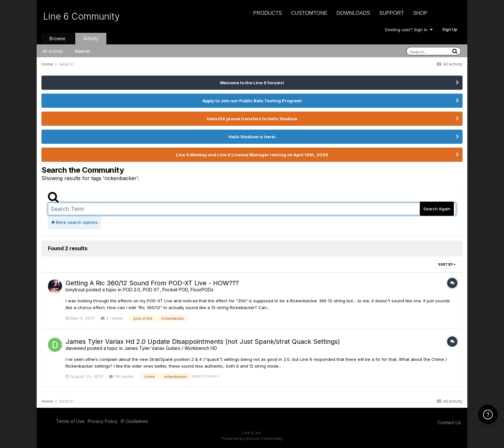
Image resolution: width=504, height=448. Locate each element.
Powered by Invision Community (252, 439)
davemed (76, 348)
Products (268, 13)
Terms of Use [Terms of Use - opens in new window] (70, 421)
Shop (420, 13)
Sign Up (450, 29)
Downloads (353, 13)
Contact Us (449, 422)
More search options (75, 222)
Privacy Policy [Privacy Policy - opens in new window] (103, 421)
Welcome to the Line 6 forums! (252, 83)
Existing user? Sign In (409, 30)
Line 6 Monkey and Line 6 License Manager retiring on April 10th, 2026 (252, 155)
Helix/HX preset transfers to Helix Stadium (252, 119)
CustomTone (309, 13)
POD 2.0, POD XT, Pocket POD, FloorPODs (168, 290)
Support (392, 13)
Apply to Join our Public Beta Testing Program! (252, 101)
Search (82, 51)
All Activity (53, 51)
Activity (91, 38)
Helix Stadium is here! (252, 137)
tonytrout (75, 290)
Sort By (447, 264)
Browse (58, 38)
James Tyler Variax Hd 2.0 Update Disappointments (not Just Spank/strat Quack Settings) (203, 342)
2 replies (112, 318)
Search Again (437, 209)
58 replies (122, 376)
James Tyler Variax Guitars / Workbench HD (171, 348)
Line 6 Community (81, 16)
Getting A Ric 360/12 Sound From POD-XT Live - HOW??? (152, 283)
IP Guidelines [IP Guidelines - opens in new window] (135, 421)
